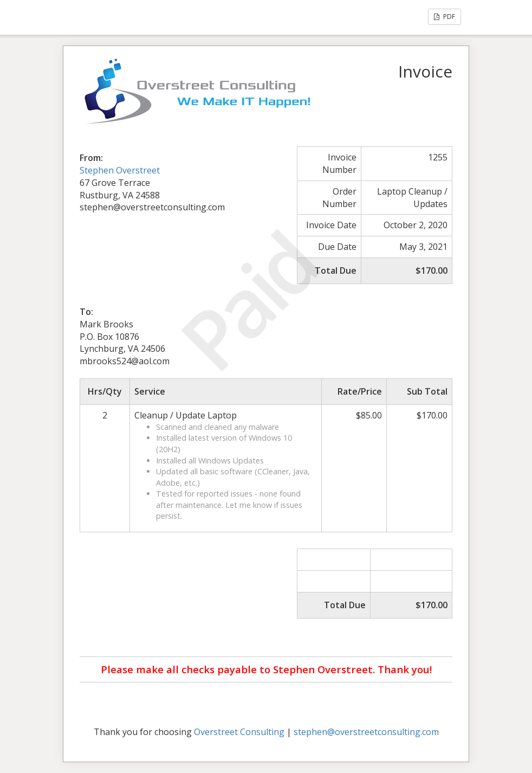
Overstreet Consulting (239, 732)
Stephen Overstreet (120, 170)
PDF (445, 17)
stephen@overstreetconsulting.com (366, 732)
